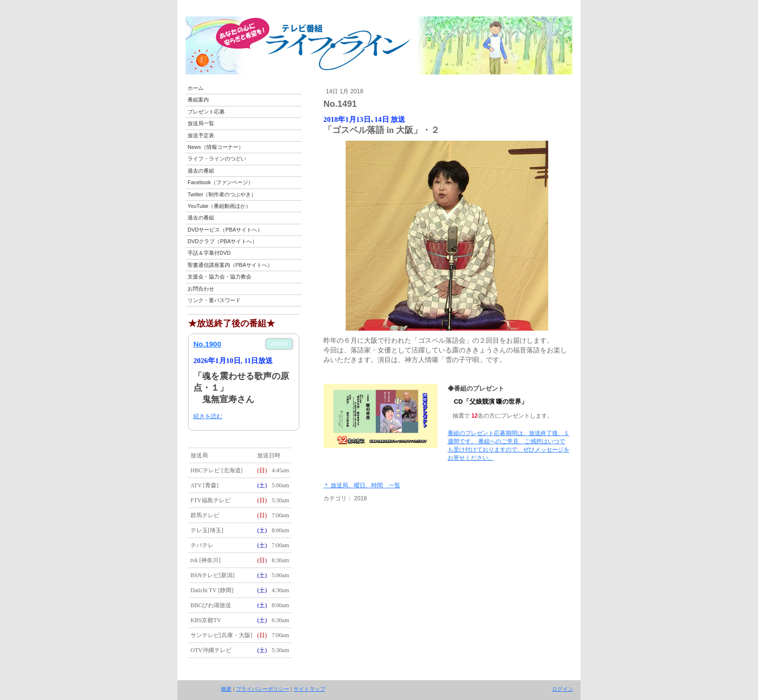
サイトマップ (309, 689)
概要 (226, 689)
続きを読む (208, 416)
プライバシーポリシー (262, 689)
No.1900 (207, 344)
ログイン (563, 689)
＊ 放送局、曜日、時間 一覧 (362, 485)
